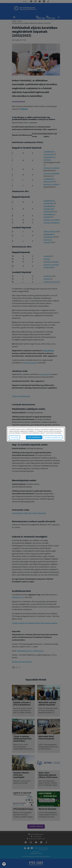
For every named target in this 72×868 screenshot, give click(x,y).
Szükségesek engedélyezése (53, 437)
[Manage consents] (4, 864)
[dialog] (36, 434)
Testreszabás (14, 437)
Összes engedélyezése (34, 437)
